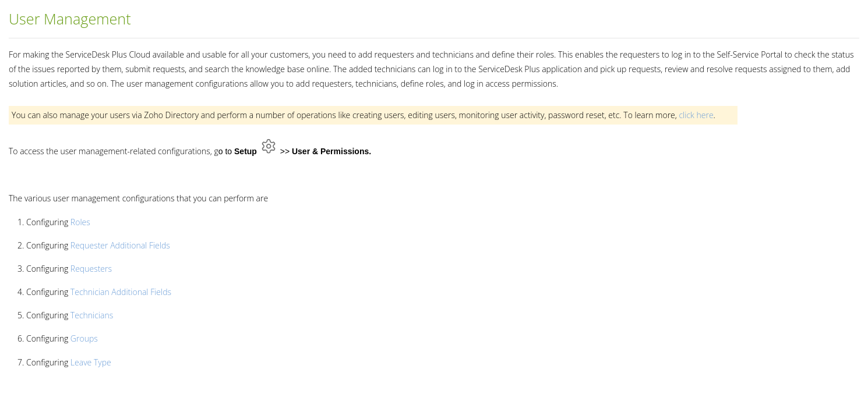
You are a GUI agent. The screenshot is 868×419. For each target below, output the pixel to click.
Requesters (91, 269)
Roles (80, 222)
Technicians (92, 315)
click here (696, 115)
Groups (84, 338)
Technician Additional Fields (121, 292)
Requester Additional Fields (120, 245)
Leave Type (91, 362)
